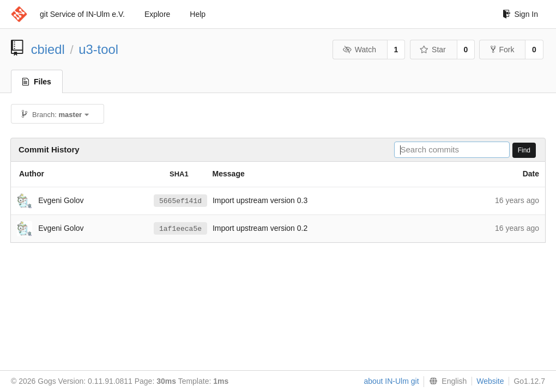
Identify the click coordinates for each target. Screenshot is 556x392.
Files (37, 82)
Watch (359, 50)
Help (198, 14)
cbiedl (48, 49)
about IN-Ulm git (391, 381)
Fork (502, 50)
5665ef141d (180, 201)
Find (524, 150)
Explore (157, 14)
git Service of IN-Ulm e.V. (82, 14)
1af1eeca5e (180, 229)
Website (490, 381)
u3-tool (98, 49)
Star (433, 50)
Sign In (520, 14)
